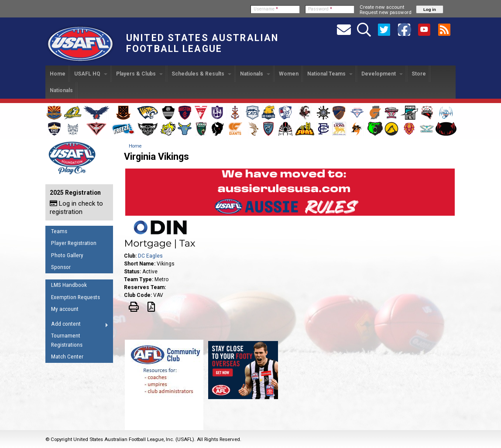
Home (58, 74)
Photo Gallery (67, 255)
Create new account (382, 7)
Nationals (255, 74)
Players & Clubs (139, 74)
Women (289, 74)
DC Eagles (150, 256)
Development (382, 74)
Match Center (67, 357)
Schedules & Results (201, 74)
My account (65, 309)
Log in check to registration (76, 208)
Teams (59, 231)
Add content (77, 325)
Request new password (386, 12)
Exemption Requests (75, 297)
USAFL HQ (91, 74)
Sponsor (61, 267)
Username (266, 9)
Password (320, 9)
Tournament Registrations (67, 340)
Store (419, 74)
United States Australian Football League (202, 43)
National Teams (330, 74)
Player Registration (74, 243)
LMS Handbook (69, 285)
